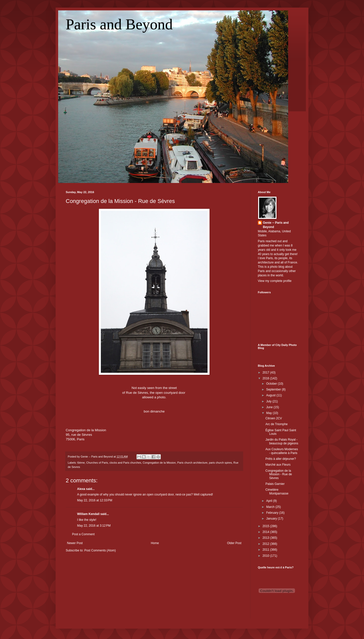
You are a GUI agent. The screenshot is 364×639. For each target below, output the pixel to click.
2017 (266, 373)
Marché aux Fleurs (278, 465)
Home (155, 543)
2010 (266, 556)
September (274, 389)
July (269, 401)
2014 (266, 532)
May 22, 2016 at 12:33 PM (95, 500)
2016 (266, 378)
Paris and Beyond (119, 24)
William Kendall (88, 514)
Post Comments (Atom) (100, 550)
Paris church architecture (192, 463)
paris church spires (221, 463)
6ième (81, 463)
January (272, 519)
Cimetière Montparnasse (277, 491)
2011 (266, 550)
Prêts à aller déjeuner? (281, 459)
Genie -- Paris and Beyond (276, 225)
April (270, 501)
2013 (266, 538)
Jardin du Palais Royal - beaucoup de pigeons (282, 441)
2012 (266, 544)
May (269, 413)
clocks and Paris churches (125, 463)
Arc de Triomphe (277, 424)
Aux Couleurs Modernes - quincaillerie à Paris (282, 451)
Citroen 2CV (274, 418)
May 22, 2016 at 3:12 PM (94, 526)
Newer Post (75, 543)
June (270, 407)
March (271, 507)
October (272, 384)
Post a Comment (83, 534)
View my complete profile (275, 281)
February (273, 513)
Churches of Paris (97, 463)
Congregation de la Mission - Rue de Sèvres (120, 201)
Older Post (234, 543)
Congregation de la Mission (159, 463)
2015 (266, 526)
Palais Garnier (275, 484)
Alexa (81, 489)
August (271, 395)
